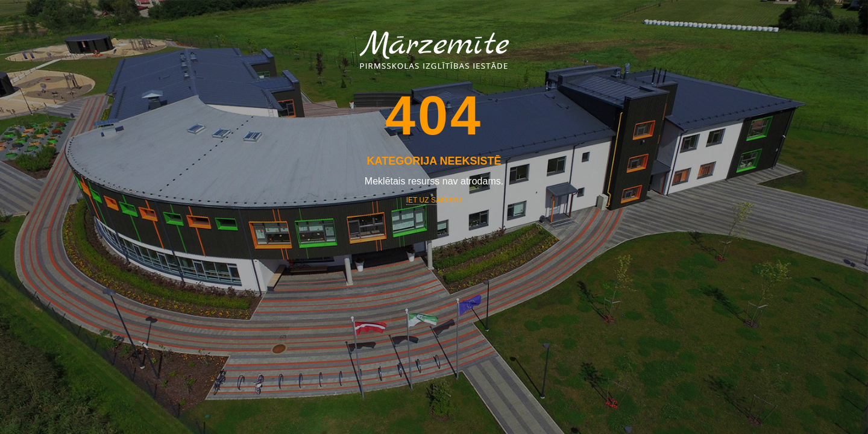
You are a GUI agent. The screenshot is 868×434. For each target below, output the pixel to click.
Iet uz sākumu (434, 200)
